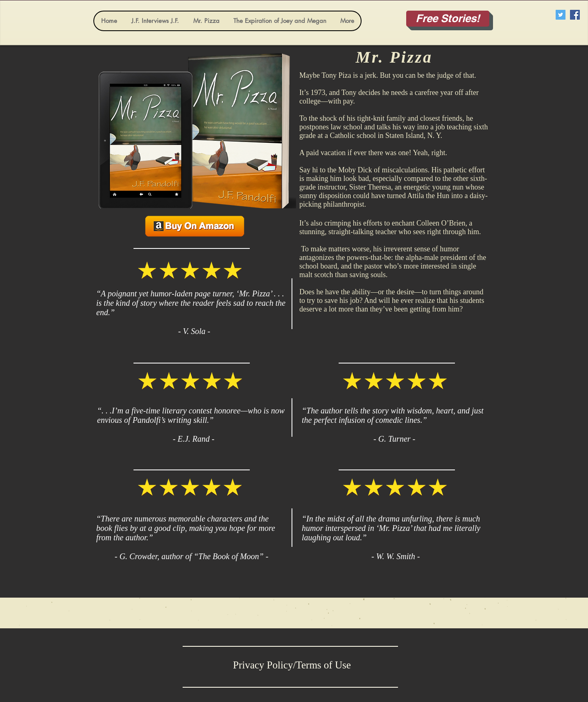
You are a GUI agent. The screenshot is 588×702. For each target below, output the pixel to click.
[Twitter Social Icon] (561, 15)
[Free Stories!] (448, 19)
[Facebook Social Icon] (575, 15)
